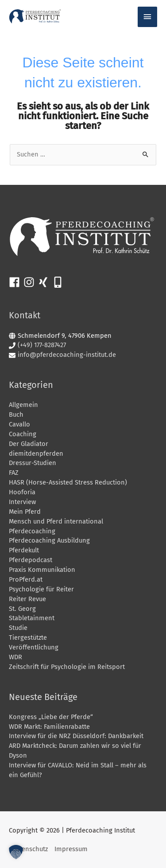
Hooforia (22, 492)
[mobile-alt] (60, 282)
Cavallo (19, 424)
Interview (22, 502)
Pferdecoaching (32, 531)
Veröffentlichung (34, 647)
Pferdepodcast (31, 560)
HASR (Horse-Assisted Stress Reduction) (68, 482)
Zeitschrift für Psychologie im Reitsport (67, 667)
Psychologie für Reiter (41, 589)
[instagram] (31, 282)
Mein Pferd (25, 512)
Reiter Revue (27, 599)
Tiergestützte (28, 637)
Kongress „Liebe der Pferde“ (51, 717)
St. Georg (22, 609)
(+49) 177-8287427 (42, 345)
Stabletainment (32, 618)
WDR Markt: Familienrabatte (49, 727)
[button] (16, 852)
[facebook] (16, 282)
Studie (18, 628)
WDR (15, 657)
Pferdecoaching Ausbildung (49, 540)
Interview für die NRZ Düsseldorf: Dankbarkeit (76, 736)
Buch (16, 414)
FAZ (14, 473)
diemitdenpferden (36, 454)
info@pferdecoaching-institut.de (67, 355)
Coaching (23, 434)
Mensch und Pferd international (56, 521)
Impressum (71, 849)
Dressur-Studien (33, 463)
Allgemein (23, 405)
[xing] (45, 282)
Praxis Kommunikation (42, 570)
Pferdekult (24, 550)
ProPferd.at (26, 579)
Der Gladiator (29, 444)
